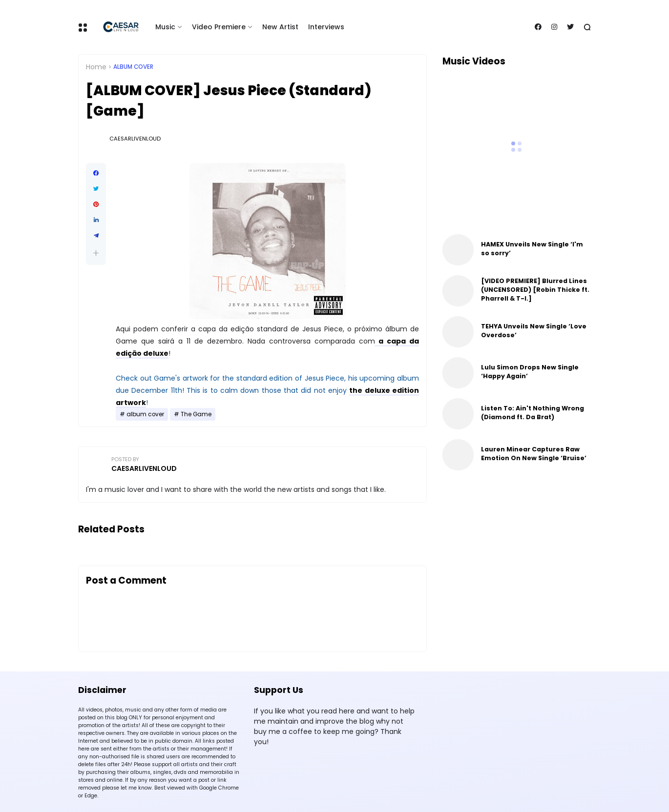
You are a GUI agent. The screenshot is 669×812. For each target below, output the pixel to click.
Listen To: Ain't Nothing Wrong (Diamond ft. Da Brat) (533, 413)
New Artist (280, 27)
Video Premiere (219, 27)
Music (165, 27)
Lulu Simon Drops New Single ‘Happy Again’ (530, 372)
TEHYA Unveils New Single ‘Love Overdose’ (534, 331)
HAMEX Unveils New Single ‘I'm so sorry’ (532, 249)
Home (96, 67)
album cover (133, 67)
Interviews (326, 27)
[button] (96, 253)
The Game (196, 414)
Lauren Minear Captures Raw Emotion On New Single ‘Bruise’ (534, 454)
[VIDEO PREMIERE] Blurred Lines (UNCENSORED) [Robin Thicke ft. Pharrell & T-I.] (535, 290)
